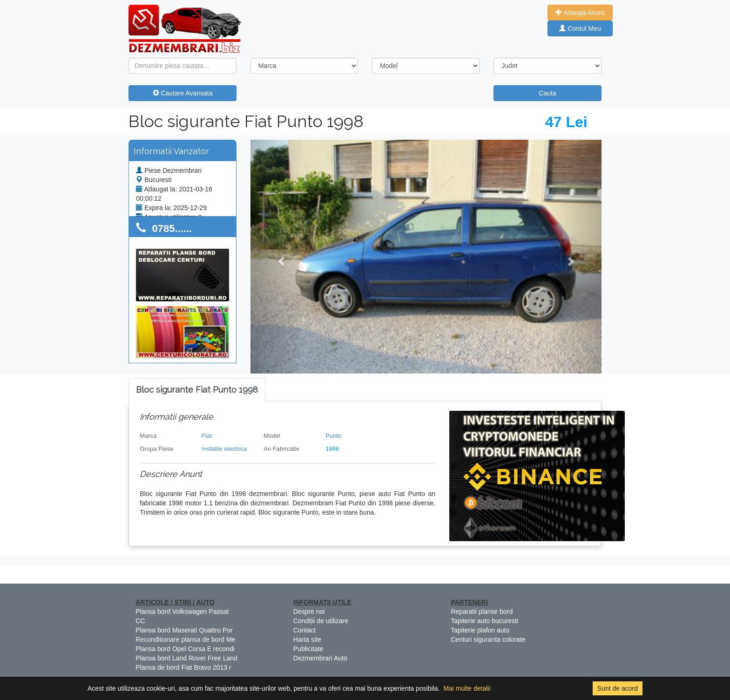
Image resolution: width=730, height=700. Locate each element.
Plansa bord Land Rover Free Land (186, 658)
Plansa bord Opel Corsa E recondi (185, 649)
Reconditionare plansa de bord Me (185, 639)
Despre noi (309, 612)
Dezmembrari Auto (320, 658)
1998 (332, 449)
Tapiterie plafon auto (480, 630)
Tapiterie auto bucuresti (484, 621)
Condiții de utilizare (321, 621)
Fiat (207, 436)
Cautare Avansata (183, 93)
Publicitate (308, 649)
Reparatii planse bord (482, 612)
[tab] (197, 390)
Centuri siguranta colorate (488, 639)
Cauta (547, 93)
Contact (304, 630)
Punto (333, 436)
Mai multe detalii (467, 688)
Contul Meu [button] (580, 28)
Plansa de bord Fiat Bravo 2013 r (183, 667)
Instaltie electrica (224, 449)
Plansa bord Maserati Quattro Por (184, 630)
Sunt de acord (618, 688)
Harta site (307, 639)
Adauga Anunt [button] (580, 13)
